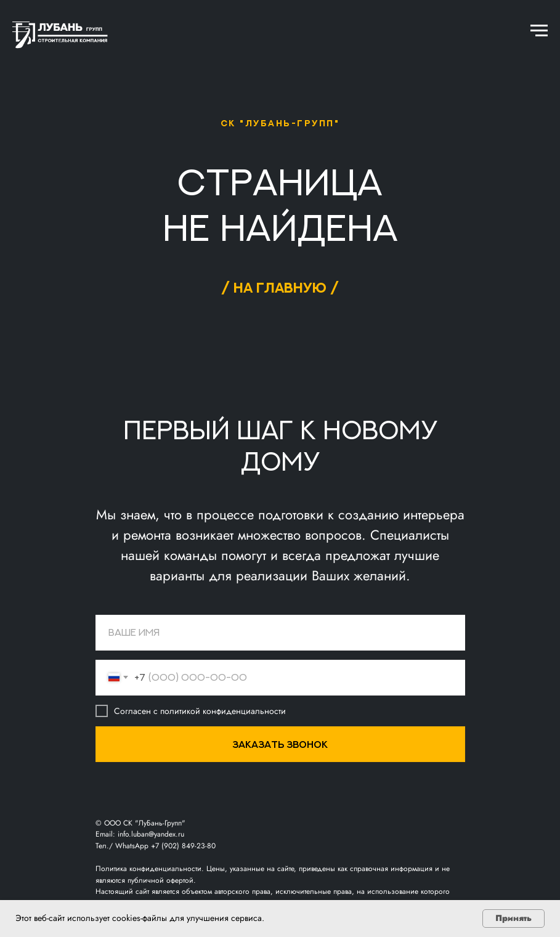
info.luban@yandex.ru (151, 834)
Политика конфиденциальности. (151, 869)
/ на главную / (280, 287)
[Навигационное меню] (539, 31)
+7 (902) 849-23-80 (183, 846)
